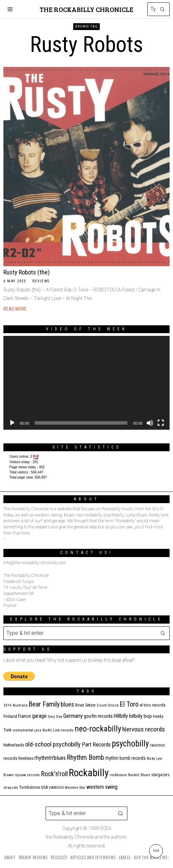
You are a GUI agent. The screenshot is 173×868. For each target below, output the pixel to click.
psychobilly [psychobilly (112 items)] (130, 744)
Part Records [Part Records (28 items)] (96, 744)
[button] (163, 9)
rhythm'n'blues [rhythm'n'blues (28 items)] (50, 758)
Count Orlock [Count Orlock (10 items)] (108, 705)
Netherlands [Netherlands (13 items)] (14, 745)
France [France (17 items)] (25, 716)
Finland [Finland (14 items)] (10, 716)
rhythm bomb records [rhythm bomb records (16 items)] (125, 758)
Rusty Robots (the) (27, 272)
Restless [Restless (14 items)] (26, 758)
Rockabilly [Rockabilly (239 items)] (89, 773)
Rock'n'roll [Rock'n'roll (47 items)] (54, 774)
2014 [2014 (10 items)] (7, 705)
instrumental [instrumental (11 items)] (23, 730)
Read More (15, 309)
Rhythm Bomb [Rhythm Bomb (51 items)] (85, 757)
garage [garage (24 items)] (39, 716)
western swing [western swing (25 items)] (102, 787)
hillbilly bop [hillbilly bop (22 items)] (140, 716)
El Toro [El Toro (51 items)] (129, 704)
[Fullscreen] (161, 423)
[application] (86, 383)
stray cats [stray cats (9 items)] (11, 788)
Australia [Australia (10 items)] (20, 705)
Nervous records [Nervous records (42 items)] (144, 729)
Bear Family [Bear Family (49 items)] (44, 704)
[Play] (12, 423)
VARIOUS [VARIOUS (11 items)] (56, 787)
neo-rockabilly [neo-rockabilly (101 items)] (98, 729)
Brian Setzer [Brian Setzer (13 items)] (85, 705)
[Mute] (150, 423)
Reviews (41, 281)
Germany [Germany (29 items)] (73, 716)
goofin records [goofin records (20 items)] (98, 716)
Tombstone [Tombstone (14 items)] (29, 787)
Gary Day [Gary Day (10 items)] (55, 717)
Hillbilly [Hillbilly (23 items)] (121, 716)
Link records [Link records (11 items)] (63, 730)
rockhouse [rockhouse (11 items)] (118, 775)
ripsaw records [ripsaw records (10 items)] (27, 775)
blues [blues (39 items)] (67, 705)
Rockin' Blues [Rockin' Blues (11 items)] (139, 775)
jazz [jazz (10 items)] (38, 730)
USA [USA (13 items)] (44, 787)
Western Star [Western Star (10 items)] (75, 788)
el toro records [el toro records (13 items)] (153, 705)
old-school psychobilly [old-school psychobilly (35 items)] (53, 744)
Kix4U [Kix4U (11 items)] (47, 730)
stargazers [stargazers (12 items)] (160, 775)
